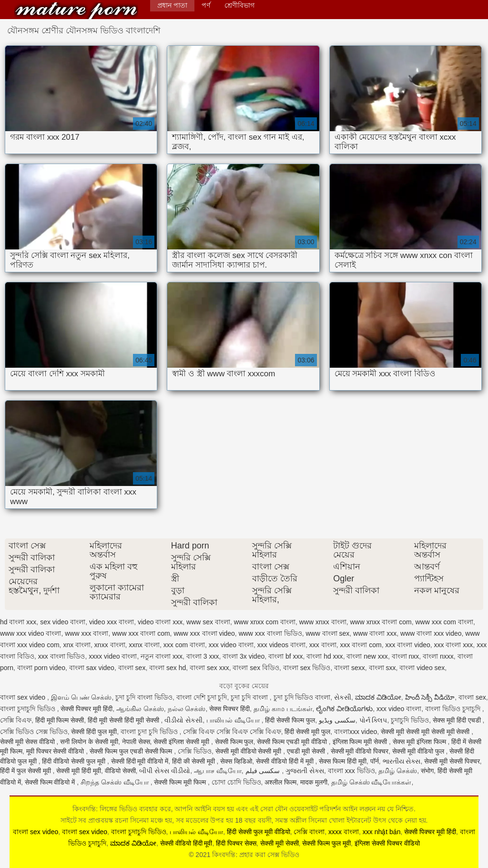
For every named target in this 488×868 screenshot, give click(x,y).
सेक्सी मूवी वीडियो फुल (419, 751)
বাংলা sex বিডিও (256, 668)
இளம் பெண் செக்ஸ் (81, 697)
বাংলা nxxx (438, 656)
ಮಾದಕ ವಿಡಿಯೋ (378, 697)
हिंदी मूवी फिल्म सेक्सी (60, 720)
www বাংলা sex (327, 633)
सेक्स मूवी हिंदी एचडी (458, 720)
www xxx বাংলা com (141, 633)
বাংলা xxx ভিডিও (351, 771)
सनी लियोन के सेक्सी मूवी (89, 742)
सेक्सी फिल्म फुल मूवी (326, 843)
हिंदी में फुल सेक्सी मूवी (26, 771)
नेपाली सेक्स (136, 742)
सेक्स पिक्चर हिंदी (229, 709)
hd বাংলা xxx (18, 622)
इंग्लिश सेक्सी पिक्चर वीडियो (387, 843)
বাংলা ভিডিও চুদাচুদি (454, 709)
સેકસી (343, 697)
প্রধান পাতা (172, 5)
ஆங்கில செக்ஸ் (140, 709)
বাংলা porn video (41, 668)
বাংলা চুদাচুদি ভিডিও (29, 709)
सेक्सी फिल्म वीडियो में (51, 782)
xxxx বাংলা (344, 832)
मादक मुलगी (314, 782)
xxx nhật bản (382, 832)
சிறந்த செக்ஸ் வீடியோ (116, 782)
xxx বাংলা (323, 645)
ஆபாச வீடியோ (218, 771)
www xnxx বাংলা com (381, 622)
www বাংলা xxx (375, 633)
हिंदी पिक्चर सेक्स (236, 843)
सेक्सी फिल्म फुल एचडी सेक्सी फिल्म (132, 751)
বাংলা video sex (422, 668)
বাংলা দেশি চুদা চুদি (202, 697)
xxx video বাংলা (231, 645)
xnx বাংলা (77, 645)
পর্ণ (206, 5)
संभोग (427, 771)
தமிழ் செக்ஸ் (398, 771)
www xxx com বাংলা (444, 622)
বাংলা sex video (24, 697)
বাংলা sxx (382, 668)
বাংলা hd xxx (325, 656)
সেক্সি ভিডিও (195, 751)
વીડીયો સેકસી (183, 720)
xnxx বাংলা (110, 645)
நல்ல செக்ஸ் (187, 709)
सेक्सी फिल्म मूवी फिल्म (181, 782)
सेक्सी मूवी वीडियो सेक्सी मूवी (249, 751)
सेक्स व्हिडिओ (236, 761)
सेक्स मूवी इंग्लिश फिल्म (420, 742)
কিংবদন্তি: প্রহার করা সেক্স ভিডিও (76, 11)
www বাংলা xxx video (431, 633)
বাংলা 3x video (244, 656)
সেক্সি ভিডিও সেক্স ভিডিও (34, 732)
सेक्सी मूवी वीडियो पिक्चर (360, 751)
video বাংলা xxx (160, 622)
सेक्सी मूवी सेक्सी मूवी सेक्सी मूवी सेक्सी (426, 732)
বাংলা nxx (406, 656)
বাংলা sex (132, 668)
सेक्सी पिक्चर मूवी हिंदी (86, 709)
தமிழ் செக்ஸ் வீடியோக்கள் (371, 782)
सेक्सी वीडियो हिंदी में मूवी (285, 761)
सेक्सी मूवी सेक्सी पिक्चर (452, 761)
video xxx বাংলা (112, 622)
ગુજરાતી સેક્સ (305, 771)
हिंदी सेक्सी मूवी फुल (307, 732)
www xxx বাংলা (86, 633)
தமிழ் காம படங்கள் (283, 709)
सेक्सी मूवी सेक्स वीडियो (28, 742)
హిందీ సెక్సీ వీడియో (430, 697)
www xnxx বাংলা (323, 622)
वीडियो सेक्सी (120, 771)
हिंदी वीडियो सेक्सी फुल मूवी (74, 761)
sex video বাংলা (63, 622)
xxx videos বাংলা (281, 645)
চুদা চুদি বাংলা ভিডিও (144, 697)
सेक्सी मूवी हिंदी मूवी (79, 771)
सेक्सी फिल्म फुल (234, 742)
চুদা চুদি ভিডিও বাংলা (302, 697)
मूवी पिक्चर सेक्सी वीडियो (56, 751)
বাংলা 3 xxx (203, 656)
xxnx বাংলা (144, 645)
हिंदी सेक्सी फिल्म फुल (290, 720)
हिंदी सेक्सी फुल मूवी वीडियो (259, 832)
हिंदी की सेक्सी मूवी (194, 761)
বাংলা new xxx (367, 656)
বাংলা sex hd (168, 668)
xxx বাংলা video (408, 645)
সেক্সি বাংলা (309, 832)
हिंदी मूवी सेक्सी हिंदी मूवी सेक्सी (124, 720)
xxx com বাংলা (184, 645)
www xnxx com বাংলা (265, 622)
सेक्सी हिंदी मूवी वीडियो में (140, 761)
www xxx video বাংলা (30, 633)
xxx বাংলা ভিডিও (62, 656)
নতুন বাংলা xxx (162, 656)
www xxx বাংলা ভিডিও (270, 633)
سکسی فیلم (264, 771)
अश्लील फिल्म (280, 782)
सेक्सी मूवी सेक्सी (280, 843)
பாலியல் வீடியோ (234, 720)
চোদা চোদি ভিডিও (236, 782)
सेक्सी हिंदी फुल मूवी (94, 732)
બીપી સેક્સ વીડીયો (165, 771)
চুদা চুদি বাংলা (250, 697)
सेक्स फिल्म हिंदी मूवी (343, 761)
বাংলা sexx (350, 668)
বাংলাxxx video (356, 732)
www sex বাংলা (208, 622)
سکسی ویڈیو (337, 720)
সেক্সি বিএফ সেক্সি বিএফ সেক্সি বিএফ (232, 732)
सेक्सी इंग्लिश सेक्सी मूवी (182, 742)
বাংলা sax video (92, 668)
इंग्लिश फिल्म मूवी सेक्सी (361, 742)
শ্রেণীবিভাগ (239, 5)
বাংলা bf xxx (285, 656)
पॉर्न (375, 761)
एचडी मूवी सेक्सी (307, 751)
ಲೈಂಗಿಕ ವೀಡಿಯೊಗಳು (344, 709)
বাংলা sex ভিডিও (307, 668)
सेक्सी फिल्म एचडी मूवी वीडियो (293, 742)
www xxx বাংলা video (204, 633)
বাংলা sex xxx (209, 668)
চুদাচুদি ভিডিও (410, 720)
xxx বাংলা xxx (454, 645)
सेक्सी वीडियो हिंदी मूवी (186, 843)
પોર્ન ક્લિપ (373, 720)
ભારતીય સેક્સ (402, 761)
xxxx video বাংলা (113, 656)
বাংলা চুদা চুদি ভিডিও (150, 732)
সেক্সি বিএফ (16, 720)
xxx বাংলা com (361, 645)
